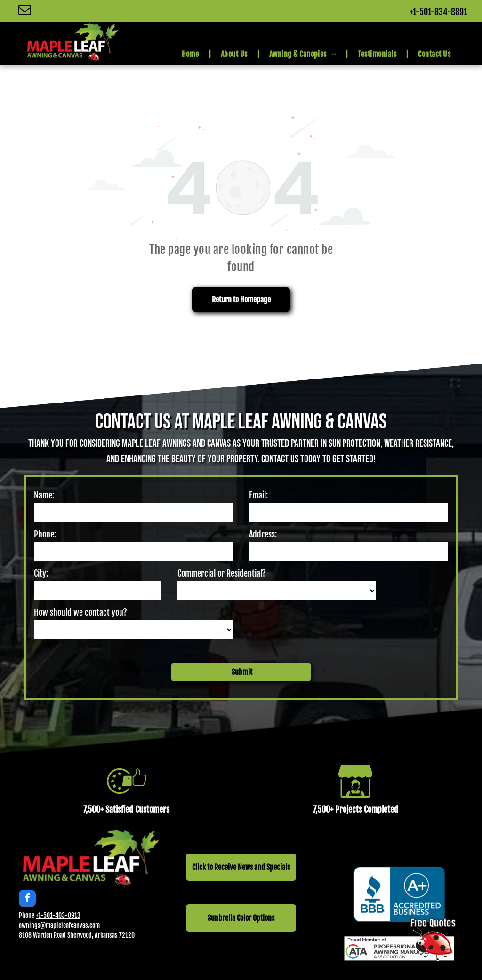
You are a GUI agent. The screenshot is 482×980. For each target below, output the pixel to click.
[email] (25, 11)
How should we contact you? (80, 612)
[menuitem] (192, 54)
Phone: (45, 534)
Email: (258, 495)
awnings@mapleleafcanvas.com (59, 925)
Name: (44, 495)
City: (41, 573)
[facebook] (27, 900)
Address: (263, 534)
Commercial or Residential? (222, 573)
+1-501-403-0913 (58, 915)
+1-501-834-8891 (438, 12)
